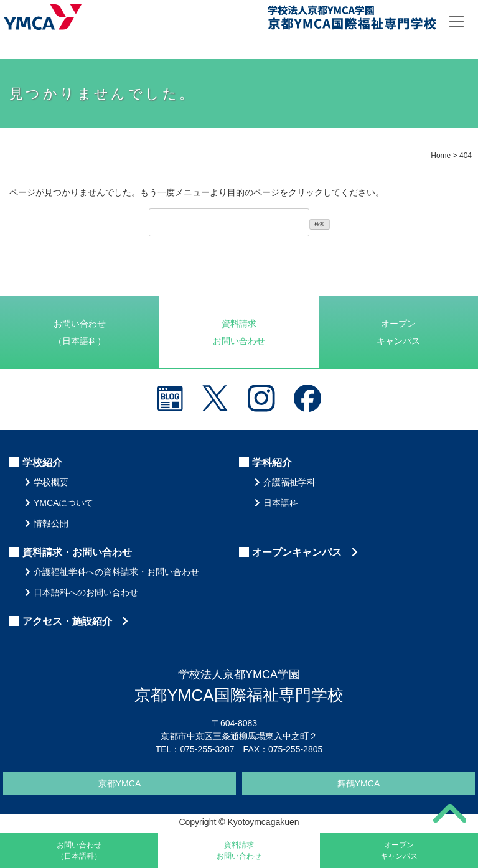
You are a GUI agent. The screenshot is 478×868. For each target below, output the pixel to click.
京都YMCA (119, 783)
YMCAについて (63, 503)
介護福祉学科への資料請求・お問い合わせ (116, 572)
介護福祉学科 (289, 482)
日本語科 (281, 503)
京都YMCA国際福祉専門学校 (352, 19)
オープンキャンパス (398, 332)
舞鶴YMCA (358, 783)
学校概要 (51, 482)
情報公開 (51, 523)
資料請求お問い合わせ (239, 332)
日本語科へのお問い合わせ (86, 592)
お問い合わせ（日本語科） (80, 332)
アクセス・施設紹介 (75, 621)
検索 (319, 224)
